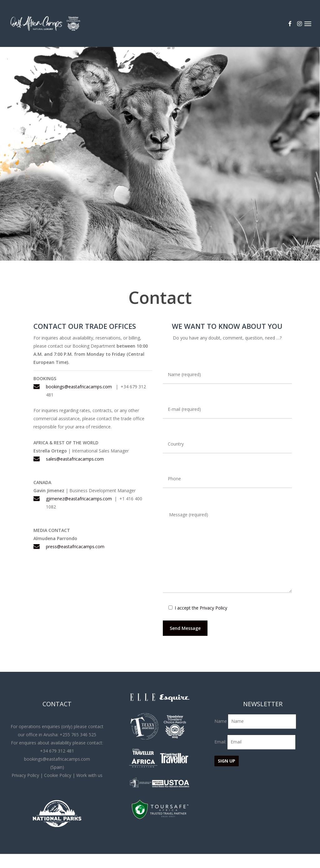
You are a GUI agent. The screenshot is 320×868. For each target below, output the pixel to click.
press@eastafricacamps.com (75, 546)
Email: (221, 742)
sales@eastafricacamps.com (75, 459)
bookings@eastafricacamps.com (79, 387)
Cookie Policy (58, 775)
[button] (308, 23)
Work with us (89, 775)
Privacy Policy (213, 608)
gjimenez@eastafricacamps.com (79, 499)
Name (221, 721)
